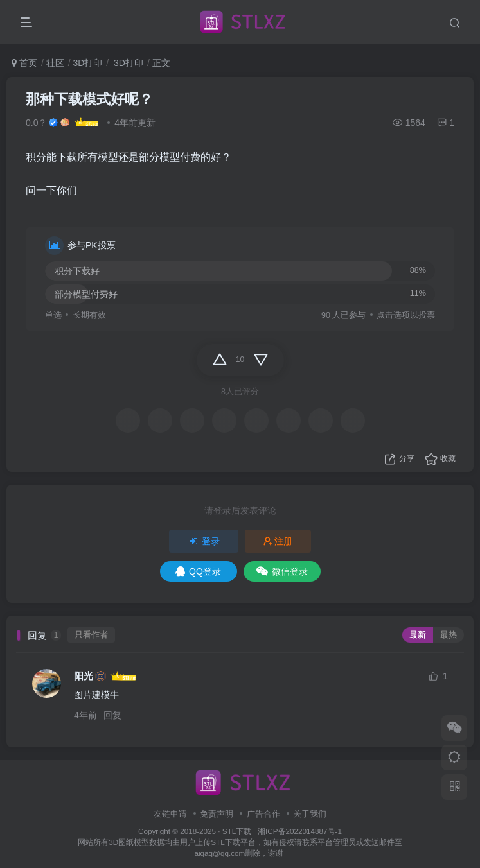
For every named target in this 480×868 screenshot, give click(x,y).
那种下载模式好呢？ (89, 99)
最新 (418, 635)
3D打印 (87, 63)
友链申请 (170, 814)
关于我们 (310, 814)
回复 (112, 715)
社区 (55, 63)
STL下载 (238, 831)
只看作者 (91, 635)
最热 (449, 635)
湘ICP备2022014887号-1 (300, 831)
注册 (278, 541)
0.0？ (36, 123)
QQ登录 (198, 571)
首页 (24, 63)
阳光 (84, 676)
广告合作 (263, 814)
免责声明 (217, 814)
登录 (204, 541)
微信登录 (282, 571)
